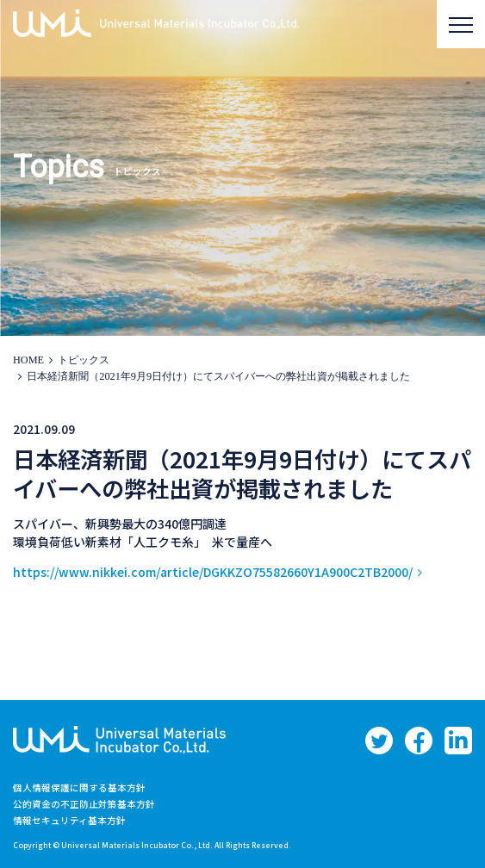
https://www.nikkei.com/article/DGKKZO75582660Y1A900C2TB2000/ (213, 572)
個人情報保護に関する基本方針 (79, 787)
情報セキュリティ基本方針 (69, 820)
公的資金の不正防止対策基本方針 (84, 804)
